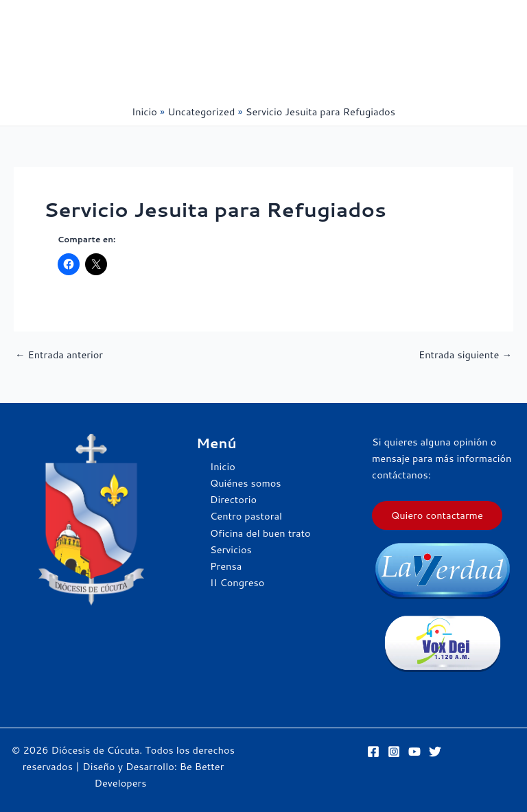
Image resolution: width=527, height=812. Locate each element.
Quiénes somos (246, 483)
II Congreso (237, 582)
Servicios (231, 549)
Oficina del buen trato (260, 533)
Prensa (226, 566)
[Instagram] (394, 752)
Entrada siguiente (465, 355)
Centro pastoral (246, 516)
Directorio (233, 499)
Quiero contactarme (437, 515)
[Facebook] (373, 752)
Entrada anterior (59, 355)
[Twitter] (435, 752)
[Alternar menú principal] (270, 49)
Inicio (223, 466)
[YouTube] (414, 752)
